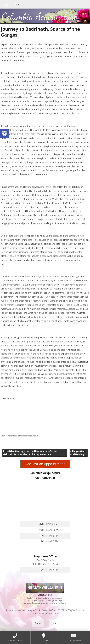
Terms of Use (38, 613)
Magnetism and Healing (78, 453)
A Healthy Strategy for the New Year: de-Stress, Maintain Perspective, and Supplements (30, 453)
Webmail (38, 623)
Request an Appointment (45, 464)
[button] (4, 133)
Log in (54, 623)
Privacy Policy (51, 613)
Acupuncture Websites (16, 610)
